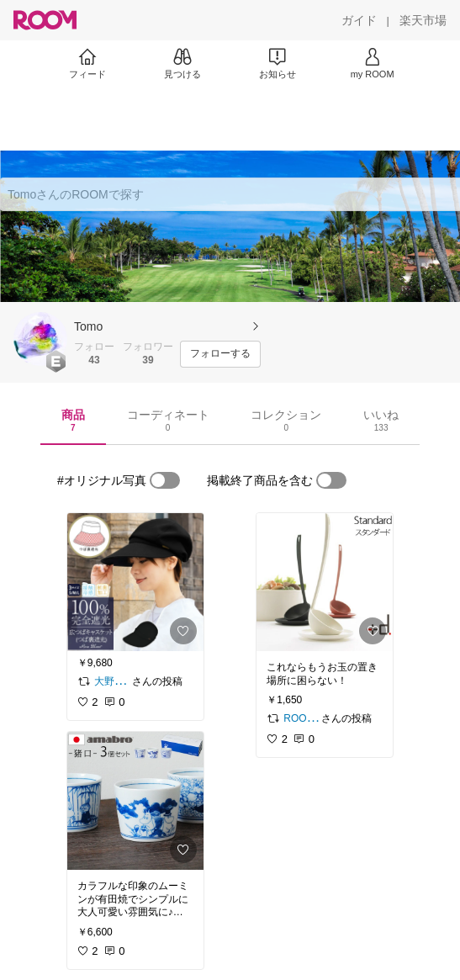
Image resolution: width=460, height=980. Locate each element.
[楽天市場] (423, 20)
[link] (135, 582)
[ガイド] (359, 20)
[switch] (165, 480)
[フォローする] (220, 354)
